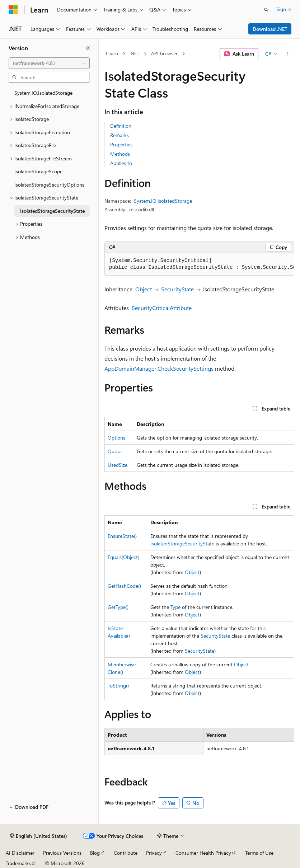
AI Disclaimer (20, 853)
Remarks (119, 135)
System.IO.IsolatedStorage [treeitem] (43, 93)
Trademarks (18, 863)
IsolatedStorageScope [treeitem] (38, 171)
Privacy (154, 853)
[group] (199, 264)
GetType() (118, 607)
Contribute (126, 853)
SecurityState (177, 289)
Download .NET (270, 29)
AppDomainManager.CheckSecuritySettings (159, 368)
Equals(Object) (123, 557)
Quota (115, 451)
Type (175, 607)
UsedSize (118, 465)
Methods (120, 154)
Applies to (121, 163)
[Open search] (266, 10)
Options (116, 438)
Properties (121, 144)
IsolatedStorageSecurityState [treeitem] (52, 211)
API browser (164, 53)
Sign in (284, 9)
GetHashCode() (124, 586)
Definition (121, 126)
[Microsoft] (13, 10)
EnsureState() (122, 536)
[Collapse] (88, 48)
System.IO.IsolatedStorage (163, 201)
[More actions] (288, 54)
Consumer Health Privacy (203, 853)
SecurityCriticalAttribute (162, 308)
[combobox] (49, 63)
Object (144, 289)
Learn (112, 53)
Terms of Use (259, 853)
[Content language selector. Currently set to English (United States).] (39, 836)
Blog (95, 853)
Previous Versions (62, 853)
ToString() (118, 686)
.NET (134, 53)
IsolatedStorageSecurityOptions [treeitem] (49, 185)
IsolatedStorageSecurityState (182, 543)
